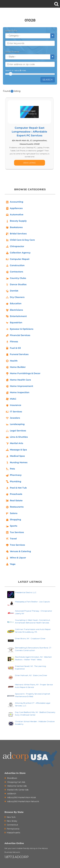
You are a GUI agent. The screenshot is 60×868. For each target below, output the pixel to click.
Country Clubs (16, 278)
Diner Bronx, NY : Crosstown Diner (30, 638)
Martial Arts (14, 444)
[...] (30, 163)
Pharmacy (13, 475)
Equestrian (14, 323)
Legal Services (16, 431)
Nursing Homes (16, 463)
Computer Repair (17, 259)
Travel (11, 539)
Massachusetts (12, 833)
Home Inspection (17, 393)
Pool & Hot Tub (16, 488)
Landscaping (15, 424)
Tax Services (15, 532)
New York (10, 817)
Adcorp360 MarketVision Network (22, 801)
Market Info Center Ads (16, 790)
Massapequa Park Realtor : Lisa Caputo (32, 602)
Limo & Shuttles (17, 437)
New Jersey (11, 821)
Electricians (14, 310)
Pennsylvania (12, 829)
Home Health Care (18, 380)
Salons (11, 513)
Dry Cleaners (15, 297)
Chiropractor (15, 246)
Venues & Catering (18, 551)
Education (13, 304)
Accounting (14, 202)
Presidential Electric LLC (26, 592)
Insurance (13, 405)
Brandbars (11, 778)
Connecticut (11, 825)
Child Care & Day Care (20, 240)
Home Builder (16, 367)
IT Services (14, 412)
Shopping (13, 520)
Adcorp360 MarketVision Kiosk (20, 797)
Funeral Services (17, 355)
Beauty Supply (16, 221)
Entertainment (16, 316)
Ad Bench (10, 794)
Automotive (14, 215)
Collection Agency (18, 253)
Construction (15, 266)
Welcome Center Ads (16, 786)
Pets (10, 469)
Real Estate (14, 501)
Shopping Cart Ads (15, 782)
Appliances (14, 208)
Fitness (12, 342)
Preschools (14, 494)
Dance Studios (16, 285)
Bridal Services (16, 234)
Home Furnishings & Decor (23, 374)
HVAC (11, 399)
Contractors (14, 272)
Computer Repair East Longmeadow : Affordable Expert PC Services (29, 132)
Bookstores (14, 227)
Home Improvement (19, 386)
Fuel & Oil (13, 348)
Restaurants (14, 507)
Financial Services (18, 335)
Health (12, 361)
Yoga (10, 564)
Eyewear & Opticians (19, 329)
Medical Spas (15, 456)
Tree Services (15, 545)
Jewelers (13, 418)
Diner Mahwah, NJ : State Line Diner (31, 675)
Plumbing (13, 482)
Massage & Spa (16, 450)
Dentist (12, 291)
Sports (11, 526)
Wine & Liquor (16, 558)
